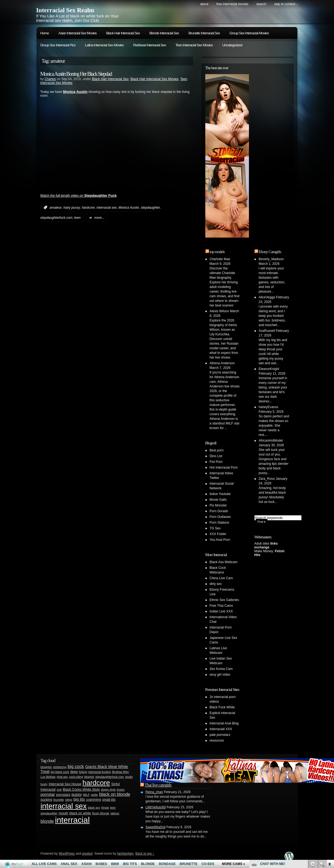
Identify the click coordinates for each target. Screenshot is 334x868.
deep (74, 772)
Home (45, 33)
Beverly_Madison (271, 259)
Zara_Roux (267, 479)
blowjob (89, 777)
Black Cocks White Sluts (81, 790)
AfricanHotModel (271, 441)
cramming (94, 800)
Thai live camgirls (158, 785)
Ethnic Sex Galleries (224, 600)
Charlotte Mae (220, 259)
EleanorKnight (269, 369)
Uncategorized (232, 45)
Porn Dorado (219, 511)
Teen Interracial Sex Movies (194, 45)
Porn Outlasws (220, 517)
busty (44, 784)
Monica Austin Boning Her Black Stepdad (76, 74)
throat (105, 808)
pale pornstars (220, 735)
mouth (63, 813)
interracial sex (107, 208)
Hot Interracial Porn (224, 468)
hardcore (88, 208)
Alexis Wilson (219, 311)
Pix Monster (218, 505)
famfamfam (125, 854)
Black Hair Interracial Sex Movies (154, 79)
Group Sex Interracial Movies (249, 33)
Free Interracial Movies (232, 4)
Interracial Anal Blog (224, 723)
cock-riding (76, 777)
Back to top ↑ (145, 854)
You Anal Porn (220, 540)
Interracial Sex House (65, 784)
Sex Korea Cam (221, 669)
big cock (76, 766)
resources (217, 740)
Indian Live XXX (221, 611)
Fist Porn (216, 462)
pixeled (87, 854)
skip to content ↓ (286, 4)
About (204, 4)
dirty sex (216, 584)
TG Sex (215, 528)
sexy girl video (220, 675)
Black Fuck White (222, 707)
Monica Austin (129, 208)
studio (129, 777)
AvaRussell (267, 331)
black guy (94, 808)
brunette (58, 800)
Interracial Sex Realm (65, 10)
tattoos (115, 813)
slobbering (60, 767)
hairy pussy (72, 208)
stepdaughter (150, 208)
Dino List (216, 456)
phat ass (62, 777)
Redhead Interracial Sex (149, 45)
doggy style (108, 790)
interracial (72, 820)
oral (59, 790)
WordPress (67, 854)
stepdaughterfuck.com (56, 218)
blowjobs (46, 767)
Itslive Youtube (220, 494)
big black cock (60, 772)
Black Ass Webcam (224, 562)
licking (83, 772)
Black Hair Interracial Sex (123, 33)
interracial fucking (100, 772)
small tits (109, 800)
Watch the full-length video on (79, 196)
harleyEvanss (269, 407)
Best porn (217, 450)
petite (94, 795)
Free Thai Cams (221, 606)
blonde (47, 821)
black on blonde (115, 794)
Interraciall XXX (221, 729)
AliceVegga (267, 297)
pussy (77, 794)
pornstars (63, 795)
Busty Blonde (101, 813)
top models (217, 252)
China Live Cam (221, 578)
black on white (80, 813)
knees (121, 790)
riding (69, 800)
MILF (86, 795)
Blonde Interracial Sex (164, 33)
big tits (79, 799)
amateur (56, 208)
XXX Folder (218, 534)
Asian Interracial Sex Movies (77, 33)
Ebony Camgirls (270, 252)
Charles (50, 79)
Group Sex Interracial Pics (58, 45)
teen (77, 218)
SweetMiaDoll (156, 827)
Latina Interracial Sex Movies (104, 45)
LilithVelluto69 (156, 807)
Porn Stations (219, 523)
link (329, 783)
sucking (46, 800)
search (261, 4)
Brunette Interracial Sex (204, 33)
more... (99, 218)
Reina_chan (154, 792)
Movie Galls (218, 500)
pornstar (48, 794)
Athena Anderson (222, 363)
